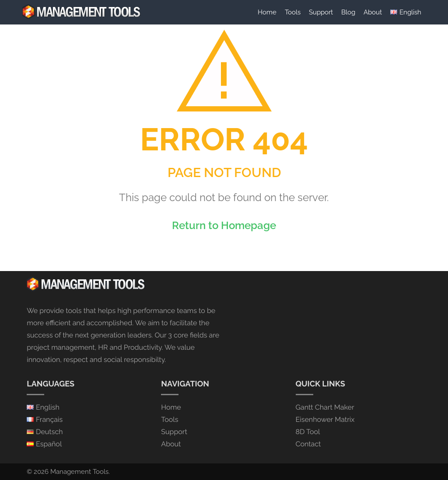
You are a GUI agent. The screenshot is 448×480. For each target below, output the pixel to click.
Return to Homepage (224, 225)
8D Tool (308, 432)
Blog (348, 12)
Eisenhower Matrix (325, 419)
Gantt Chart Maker (325, 407)
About (373, 12)
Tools (293, 12)
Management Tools (79, 472)
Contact (308, 444)
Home (267, 12)
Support (321, 12)
